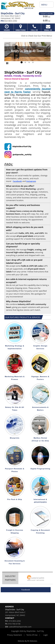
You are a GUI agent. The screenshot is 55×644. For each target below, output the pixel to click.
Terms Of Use (32, 635)
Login (46, 635)
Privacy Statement (15, 635)
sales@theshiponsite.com (20, 627)
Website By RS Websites (27, 641)
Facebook (26, 590)
